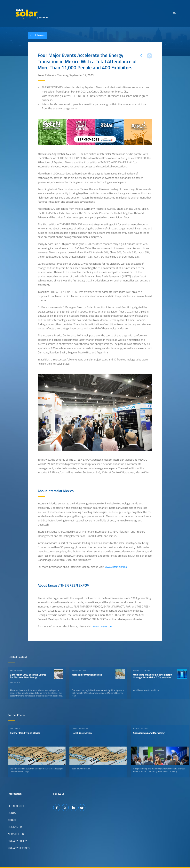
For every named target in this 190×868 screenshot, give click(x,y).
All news (36, 35)
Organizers (16, 827)
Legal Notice (16, 806)
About (12, 820)
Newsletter (16, 834)
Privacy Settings (19, 848)
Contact (13, 813)
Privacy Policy (17, 841)
